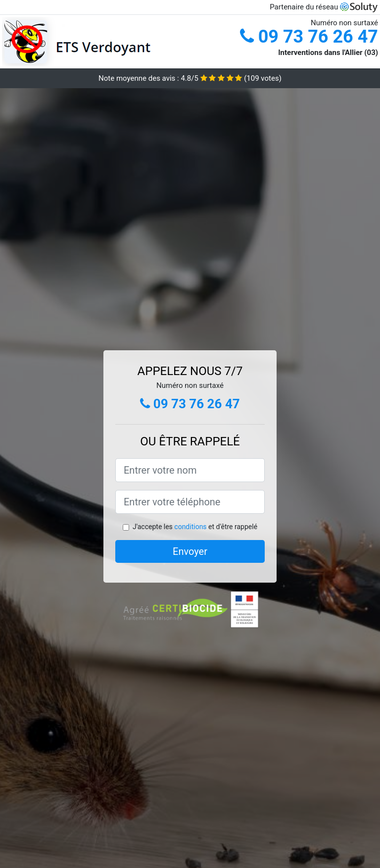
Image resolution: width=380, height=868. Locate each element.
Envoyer (190, 551)
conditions (190, 527)
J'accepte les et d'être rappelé (195, 527)
